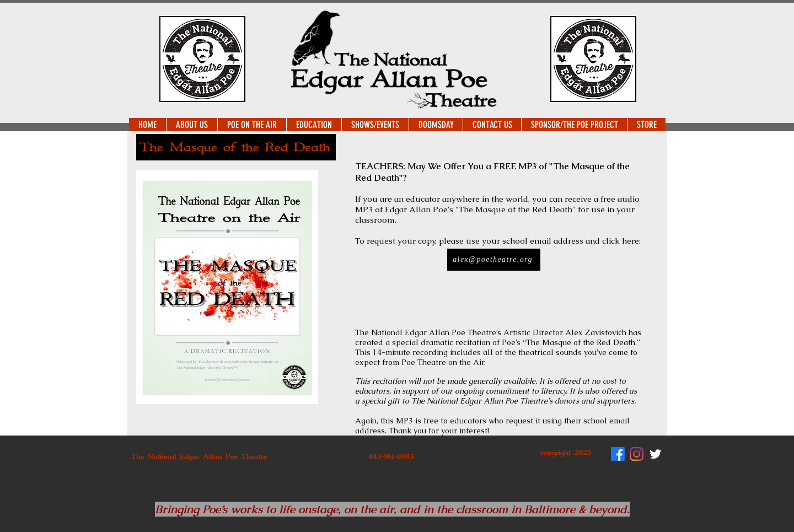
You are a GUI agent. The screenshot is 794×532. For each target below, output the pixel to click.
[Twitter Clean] (655, 454)
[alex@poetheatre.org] (494, 260)
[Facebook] (618, 454)
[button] (192, 125)
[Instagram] (637, 454)
